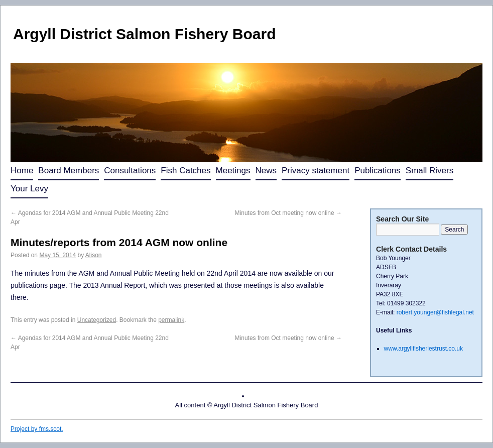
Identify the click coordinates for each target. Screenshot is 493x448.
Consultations (130, 171)
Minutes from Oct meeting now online (288, 213)
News (266, 171)
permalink (171, 320)
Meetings (233, 171)
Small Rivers (429, 171)
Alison (94, 255)
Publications (378, 171)
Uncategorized (97, 320)
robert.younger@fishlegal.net (435, 312)
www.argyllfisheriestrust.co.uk (423, 349)
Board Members (69, 171)
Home (22, 171)
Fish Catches (186, 171)
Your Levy (29, 189)
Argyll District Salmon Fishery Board (144, 34)
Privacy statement (316, 171)
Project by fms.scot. (37, 429)
